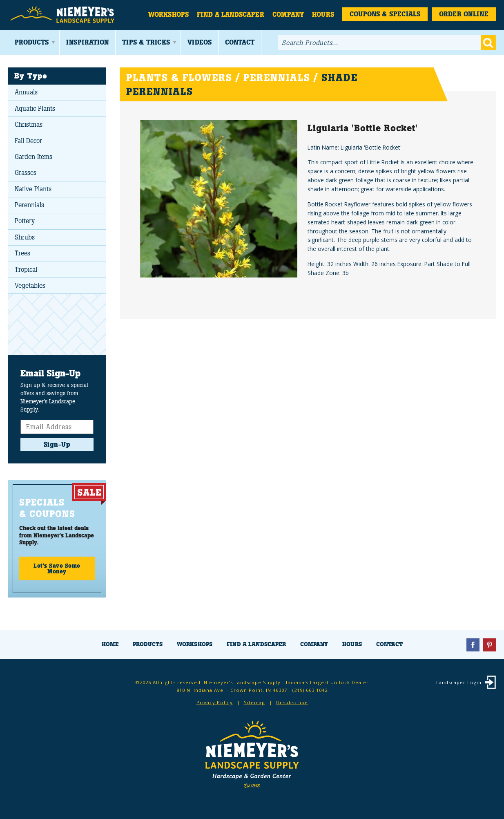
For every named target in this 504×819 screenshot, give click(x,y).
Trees (22, 253)
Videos (200, 42)
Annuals (26, 92)
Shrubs (25, 237)
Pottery (25, 221)
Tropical (26, 270)
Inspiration (87, 42)
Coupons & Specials (385, 14)
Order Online (464, 14)
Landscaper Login (459, 682)
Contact (240, 42)
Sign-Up (57, 444)
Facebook (473, 645)
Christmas (29, 124)
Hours (323, 15)
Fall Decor (28, 141)
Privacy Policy (215, 702)
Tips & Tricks (146, 42)
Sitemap (254, 702)
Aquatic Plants (35, 109)
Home (110, 644)
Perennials (29, 205)
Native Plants (33, 189)
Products (32, 42)
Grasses (26, 173)
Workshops (168, 15)
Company (288, 15)
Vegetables (30, 285)
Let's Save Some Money (57, 568)
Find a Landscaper (231, 15)
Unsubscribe (292, 702)
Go (488, 43)
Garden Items (33, 157)
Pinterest (489, 645)
